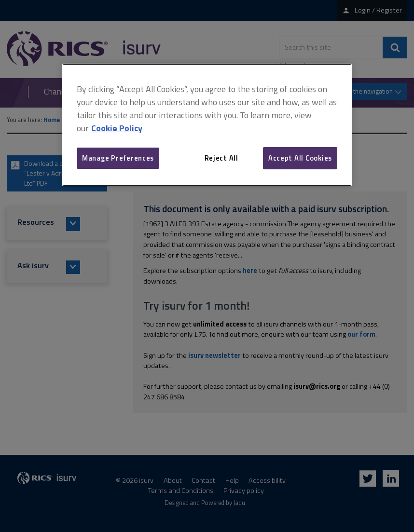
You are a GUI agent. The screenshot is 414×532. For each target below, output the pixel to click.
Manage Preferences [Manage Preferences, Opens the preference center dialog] (118, 158)
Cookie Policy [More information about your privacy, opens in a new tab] (117, 128)
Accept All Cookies (300, 158)
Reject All (221, 158)
